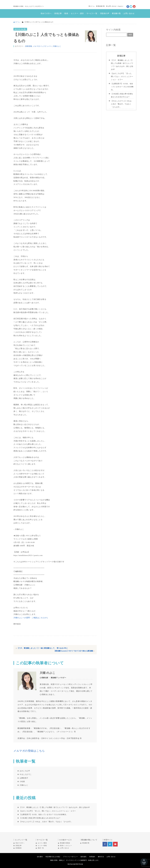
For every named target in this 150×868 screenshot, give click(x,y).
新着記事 (58, 13)
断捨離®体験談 (65, 843)
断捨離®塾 (101, 6)
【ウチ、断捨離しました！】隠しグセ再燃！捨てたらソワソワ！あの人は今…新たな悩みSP (55, 807)
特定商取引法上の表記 (53, 857)
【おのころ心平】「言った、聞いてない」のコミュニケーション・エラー (48, 811)
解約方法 (101, 857)
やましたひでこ (26, 774)
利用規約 (92, 857)
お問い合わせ (112, 6)
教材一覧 (41, 848)
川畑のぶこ (57, 46)
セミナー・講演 (77, 13)
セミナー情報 (42, 846)
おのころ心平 (25, 771)
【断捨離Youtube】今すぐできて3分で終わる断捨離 (73, 651)
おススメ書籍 (42, 843)
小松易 (22, 781)
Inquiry (120, 6)
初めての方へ (46, 13)
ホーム (92, 6)
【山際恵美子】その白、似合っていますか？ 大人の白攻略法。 (44, 814)
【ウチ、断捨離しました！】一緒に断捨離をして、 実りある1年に (42, 648)
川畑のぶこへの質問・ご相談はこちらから (31, 618)
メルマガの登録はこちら (29, 751)
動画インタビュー (66, 846)
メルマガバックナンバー (42, 46)
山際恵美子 (24, 778)
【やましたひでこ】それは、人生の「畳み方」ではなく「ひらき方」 (46, 822)
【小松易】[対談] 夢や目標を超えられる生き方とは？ (40, 818)
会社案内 (40, 857)
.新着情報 (28, 46)
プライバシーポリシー (70, 857)
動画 (66, 13)
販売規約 (84, 857)
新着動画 (19, 848)
